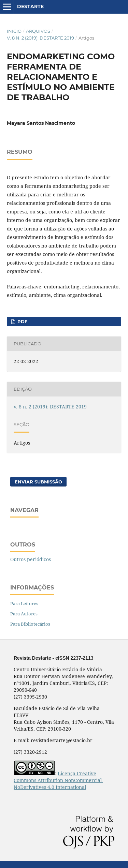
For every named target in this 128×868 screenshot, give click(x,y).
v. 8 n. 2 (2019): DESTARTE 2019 (40, 38)
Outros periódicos (31, 559)
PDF (22, 321)
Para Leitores (24, 603)
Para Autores (24, 614)
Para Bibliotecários (30, 624)
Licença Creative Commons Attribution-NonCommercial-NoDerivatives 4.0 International (58, 780)
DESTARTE (30, 6)
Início (14, 31)
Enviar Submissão (38, 482)
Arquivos (38, 31)
